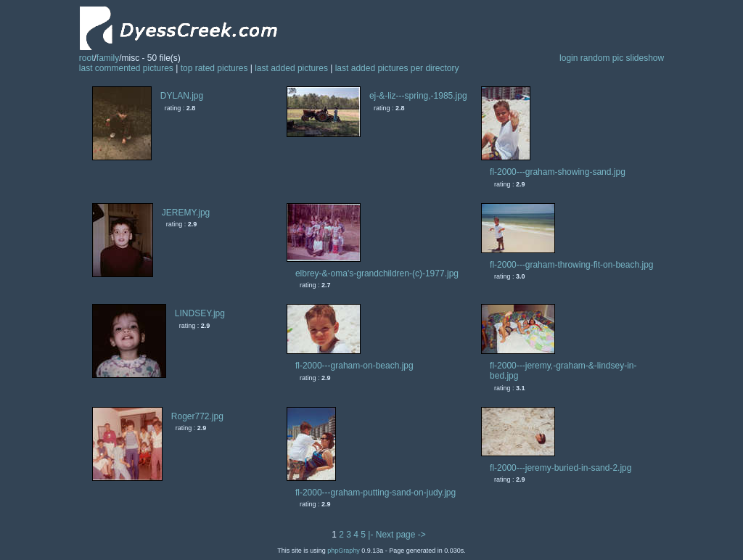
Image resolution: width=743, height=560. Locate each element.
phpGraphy (344, 551)
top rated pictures (214, 68)
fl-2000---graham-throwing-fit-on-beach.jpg (571, 265)
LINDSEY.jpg (200, 313)
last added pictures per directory (397, 68)
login (568, 58)
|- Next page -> (397, 535)
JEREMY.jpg (186, 213)
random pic (602, 58)
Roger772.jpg (197, 416)
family (108, 58)
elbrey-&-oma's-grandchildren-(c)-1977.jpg (377, 273)
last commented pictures (126, 68)
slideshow (645, 58)
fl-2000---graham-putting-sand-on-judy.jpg (375, 493)
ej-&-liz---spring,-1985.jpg (418, 96)
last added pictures (291, 68)
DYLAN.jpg (182, 96)
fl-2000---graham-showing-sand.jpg (558, 172)
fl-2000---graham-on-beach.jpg (354, 366)
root (87, 58)
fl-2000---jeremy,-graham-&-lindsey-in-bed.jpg (563, 371)
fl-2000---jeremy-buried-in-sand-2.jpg (561, 468)
